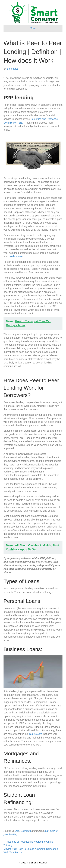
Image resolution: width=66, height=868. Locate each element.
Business (26, 831)
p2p (47, 831)
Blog (17, 831)
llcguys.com (36, 734)
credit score (15, 256)
